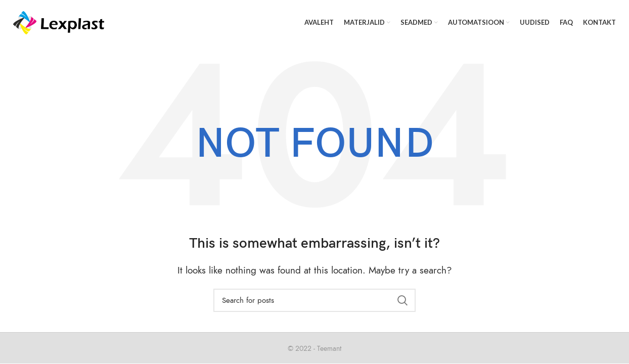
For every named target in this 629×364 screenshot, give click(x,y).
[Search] (314, 300)
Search (402, 300)
